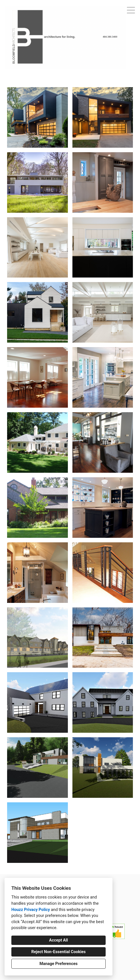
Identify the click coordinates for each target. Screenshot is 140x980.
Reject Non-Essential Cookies (58, 952)
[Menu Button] (131, 10)
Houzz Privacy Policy (31, 910)
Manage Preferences (58, 964)
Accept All (58, 940)
